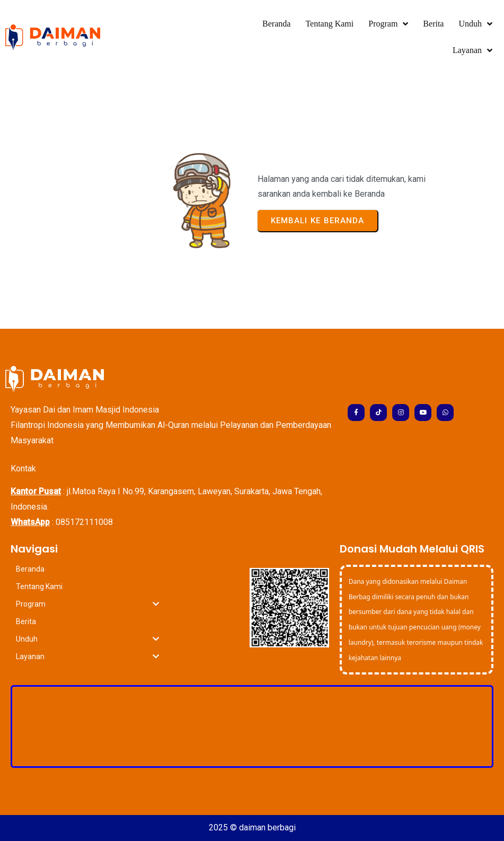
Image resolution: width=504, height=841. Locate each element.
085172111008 (84, 522)
